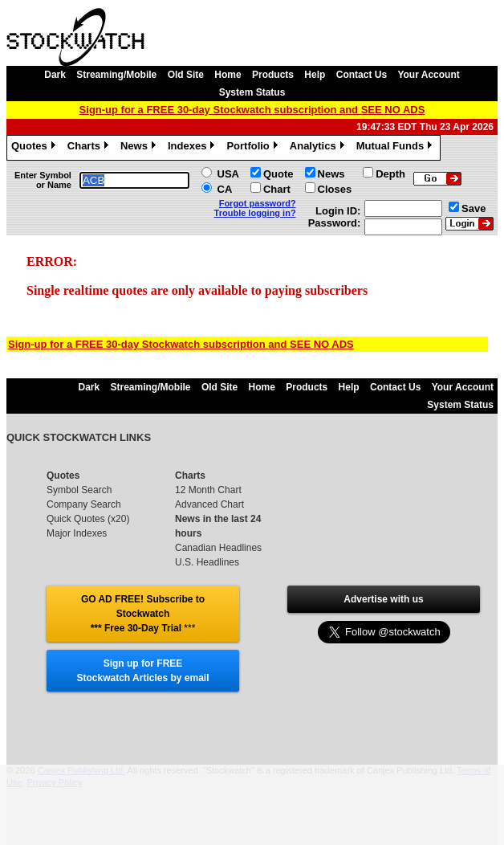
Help (315, 75)
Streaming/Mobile (116, 75)
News (140, 148)
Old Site (186, 75)
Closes (335, 189)
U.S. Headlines (207, 562)
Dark (55, 75)
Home (228, 75)
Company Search (84, 504)
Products (273, 75)
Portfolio (254, 148)
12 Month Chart (208, 490)
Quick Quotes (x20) (88, 519)
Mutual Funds (396, 148)
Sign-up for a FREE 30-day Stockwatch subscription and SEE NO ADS (252, 110)
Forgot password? (258, 203)
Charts (90, 148)
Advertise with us (383, 599)
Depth (390, 174)
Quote (278, 174)
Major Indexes (77, 533)
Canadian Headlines (218, 548)
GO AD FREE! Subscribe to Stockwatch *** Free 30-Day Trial (143, 614)
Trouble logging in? (255, 213)
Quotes (35, 148)
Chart (277, 189)
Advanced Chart (209, 504)
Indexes (193, 148)
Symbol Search (79, 490)
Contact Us (362, 75)
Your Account (428, 75)
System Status (252, 92)
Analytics (319, 148)
